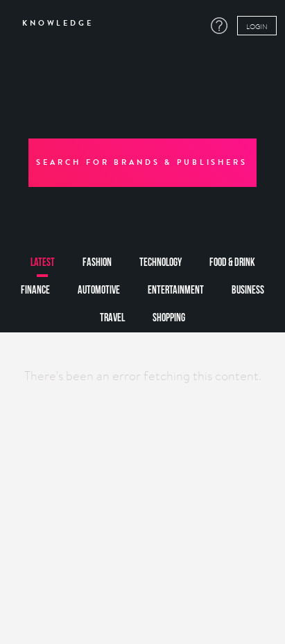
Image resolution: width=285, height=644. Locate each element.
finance (35, 290)
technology (161, 263)
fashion (97, 263)
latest (43, 263)
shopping (169, 318)
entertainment (176, 290)
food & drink (232, 263)
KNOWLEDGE (53, 24)
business (248, 290)
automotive (99, 290)
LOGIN (257, 26)
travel (112, 318)
